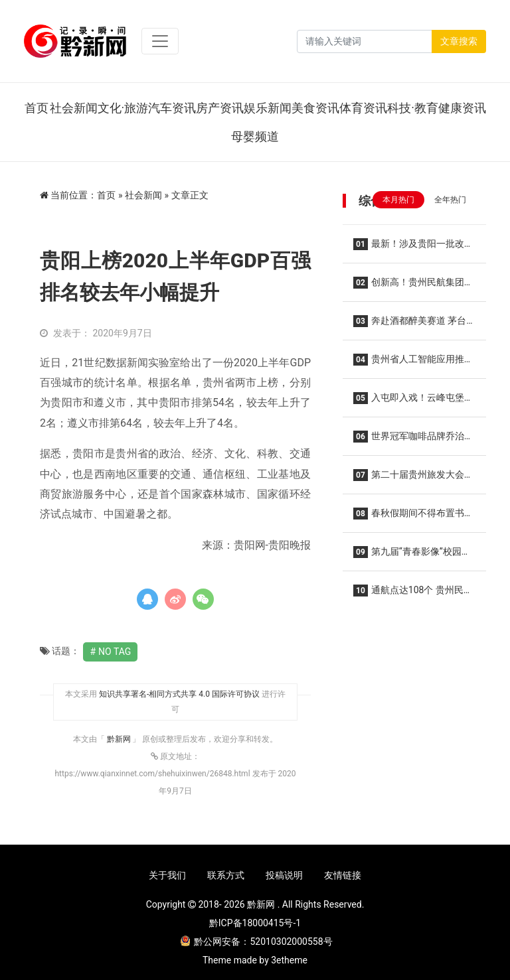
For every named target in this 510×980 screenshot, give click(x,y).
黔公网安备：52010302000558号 (256, 942)
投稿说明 (284, 875)
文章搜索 (459, 41)
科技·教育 (413, 108)
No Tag (115, 652)
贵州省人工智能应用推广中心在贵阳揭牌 (413, 363)
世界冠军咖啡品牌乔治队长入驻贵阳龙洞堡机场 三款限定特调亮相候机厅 (413, 440)
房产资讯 (220, 108)
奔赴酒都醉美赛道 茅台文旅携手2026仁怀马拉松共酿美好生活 (410, 325)
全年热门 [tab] (450, 200)
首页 (37, 108)
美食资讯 (315, 108)
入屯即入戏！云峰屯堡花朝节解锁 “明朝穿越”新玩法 (413, 402)
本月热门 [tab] (398, 200)
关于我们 (167, 875)
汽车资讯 (172, 108)
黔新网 (120, 739)
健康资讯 (462, 108)
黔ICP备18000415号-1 (255, 923)
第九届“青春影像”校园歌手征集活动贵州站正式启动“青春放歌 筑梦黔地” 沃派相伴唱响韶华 (412, 556)
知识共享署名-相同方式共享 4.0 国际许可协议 (179, 694)
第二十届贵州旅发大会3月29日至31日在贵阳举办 (411, 479)
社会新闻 (74, 108)
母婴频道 (255, 136)
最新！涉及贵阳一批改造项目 (413, 248)
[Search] (365, 41)
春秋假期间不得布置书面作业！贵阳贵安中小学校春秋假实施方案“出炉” (414, 517)
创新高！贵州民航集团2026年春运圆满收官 (409, 286)
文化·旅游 (123, 108)
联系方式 (226, 875)
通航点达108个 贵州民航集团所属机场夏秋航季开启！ (414, 594)
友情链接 (343, 875)
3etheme (289, 960)
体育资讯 (363, 108)
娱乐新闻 (268, 108)
